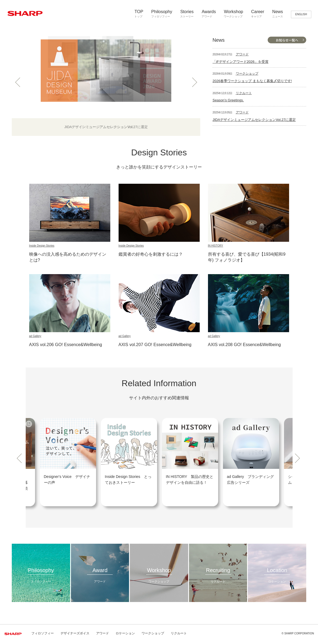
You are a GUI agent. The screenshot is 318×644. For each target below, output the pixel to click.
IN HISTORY (216, 246)
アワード (242, 54)
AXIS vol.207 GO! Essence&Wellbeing (155, 345)
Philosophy (162, 14)
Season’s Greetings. (228, 100)
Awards (209, 14)
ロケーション (125, 633)
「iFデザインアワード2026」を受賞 (241, 62)
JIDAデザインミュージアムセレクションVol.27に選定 (254, 120)
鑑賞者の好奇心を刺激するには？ (151, 254)
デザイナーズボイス (75, 633)
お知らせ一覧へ (287, 40)
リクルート (244, 93)
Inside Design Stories (42, 246)
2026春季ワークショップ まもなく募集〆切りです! (252, 81)
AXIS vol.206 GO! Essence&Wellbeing (66, 345)
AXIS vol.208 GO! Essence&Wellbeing (245, 345)
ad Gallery (35, 336)
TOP (139, 14)
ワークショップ (247, 74)
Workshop (233, 14)
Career (258, 14)
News (278, 14)
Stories (187, 14)
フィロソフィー (43, 633)
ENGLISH (301, 14)
